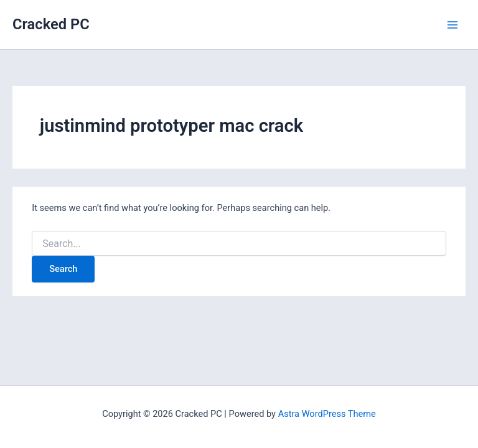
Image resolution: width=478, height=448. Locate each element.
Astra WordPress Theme (327, 414)
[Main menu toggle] (452, 25)
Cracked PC (51, 24)
